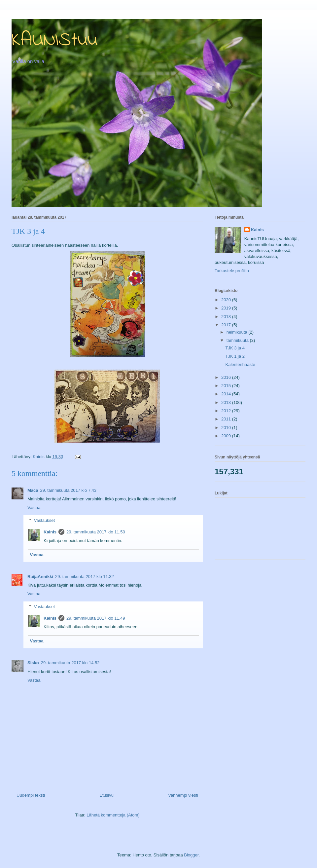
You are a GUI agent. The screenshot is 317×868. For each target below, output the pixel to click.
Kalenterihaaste (240, 364)
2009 (227, 436)
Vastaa (34, 507)
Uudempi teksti (31, 795)
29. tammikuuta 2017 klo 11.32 (85, 577)
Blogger (191, 855)
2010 (227, 428)
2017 (227, 325)
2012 (227, 411)
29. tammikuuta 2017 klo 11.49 (96, 618)
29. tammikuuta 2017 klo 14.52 (70, 663)
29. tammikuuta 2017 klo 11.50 (96, 532)
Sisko (33, 663)
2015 (227, 386)
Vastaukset (44, 520)
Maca (33, 490)
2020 (227, 300)
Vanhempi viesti (183, 795)
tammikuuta (238, 340)
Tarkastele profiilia (232, 271)
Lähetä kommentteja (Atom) (113, 815)
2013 (227, 402)
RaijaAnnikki (40, 577)
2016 (227, 377)
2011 (227, 419)
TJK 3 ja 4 (235, 348)
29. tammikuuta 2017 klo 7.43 (69, 490)
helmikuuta (237, 332)
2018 (227, 317)
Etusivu (106, 795)
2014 (227, 394)
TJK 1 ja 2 (235, 356)
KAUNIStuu (55, 40)
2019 (227, 308)
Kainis (50, 532)
